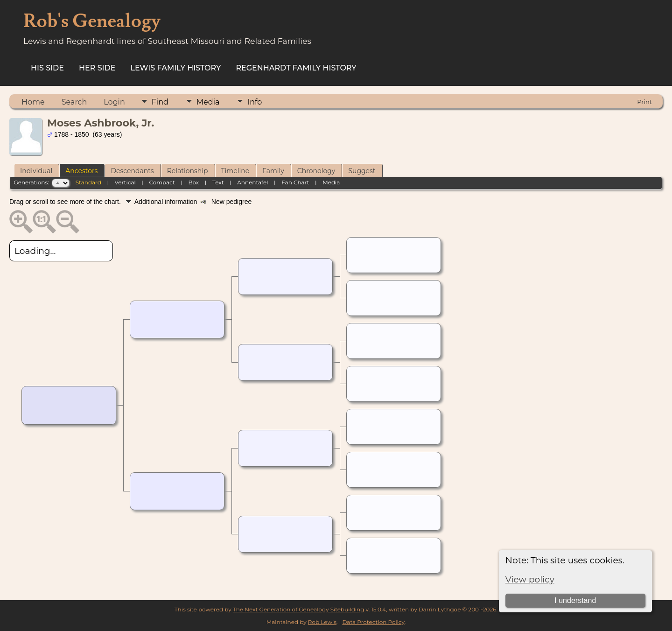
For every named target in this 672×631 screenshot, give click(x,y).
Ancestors (81, 171)
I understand (575, 600)
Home (33, 102)
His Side (47, 68)
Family (273, 171)
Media (208, 102)
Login (114, 102)
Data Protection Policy (373, 622)
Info (255, 102)
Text (218, 182)
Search (74, 102)
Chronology (316, 171)
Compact (162, 182)
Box (193, 182)
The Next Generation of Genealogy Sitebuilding (299, 609)
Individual (36, 171)
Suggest (362, 171)
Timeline (235, 171)
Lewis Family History (176, 68)
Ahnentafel (252, 182)
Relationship (188, 171)
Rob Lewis (322, 622)
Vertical (125, 182)
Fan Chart (295, 182)
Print (644, 102)
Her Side (97, 68)
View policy (530, 579)
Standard (88, 182)
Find (160, 102)
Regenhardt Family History (296, 68)
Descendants (132, 171)
